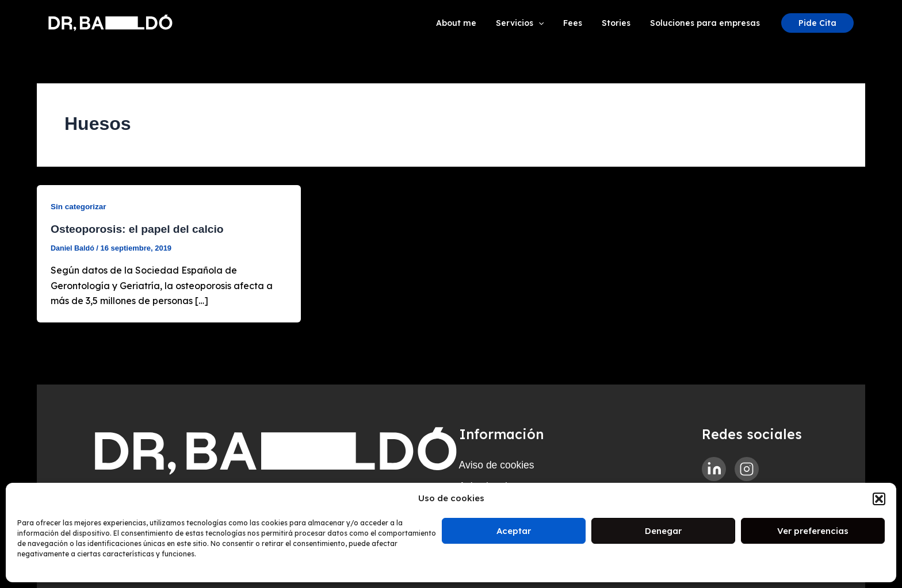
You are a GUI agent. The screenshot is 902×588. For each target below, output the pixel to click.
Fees (581, 23)
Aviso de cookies (502, 459)
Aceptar (514, 531)
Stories (621, 23)
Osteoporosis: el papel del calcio (140, 229)
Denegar (663, 531)
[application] (551, 23)
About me (472, 23)
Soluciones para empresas (707, 23)
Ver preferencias (813, 531)
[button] (879, 499)
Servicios (532, 23)
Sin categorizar (79, 206)
